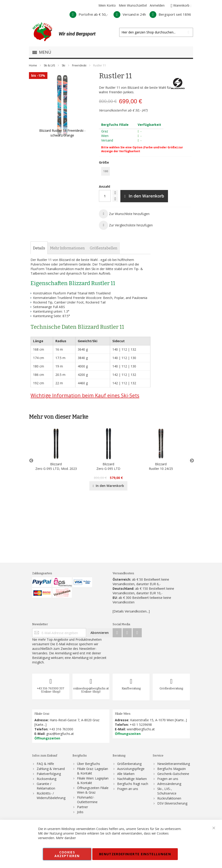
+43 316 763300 (61, 729)
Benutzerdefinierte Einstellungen (135, 854)
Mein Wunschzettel (133, 5)
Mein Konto (107, 5)
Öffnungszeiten (47, 738)
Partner (83, 807)
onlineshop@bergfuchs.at (91, 688)
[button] (124, 214)
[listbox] (145, 172)
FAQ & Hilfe (45, 764)
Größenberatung (171, 688)
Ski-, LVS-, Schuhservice (167, 791)
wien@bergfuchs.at (141, 729)
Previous (31, 461)
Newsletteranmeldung (174, 764)
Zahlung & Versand (51, 769)
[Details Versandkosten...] (131, 611)
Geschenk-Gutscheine (173, 774)
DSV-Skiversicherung (172, 803)
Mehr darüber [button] (66, 838)
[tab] (39, 248)
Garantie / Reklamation (46, 786)
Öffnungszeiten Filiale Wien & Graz (93, 790)
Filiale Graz (42, 714)
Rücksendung (46, 779)
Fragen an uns (128, 789)
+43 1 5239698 (141, 725)
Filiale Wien (123, 714)
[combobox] (156, 32)
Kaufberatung (131, 688)
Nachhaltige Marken (132, 779)
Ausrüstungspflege (131, 769)
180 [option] (106, 171)
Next (191, 461)
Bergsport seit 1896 (170, 14)
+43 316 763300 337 (51, 688)
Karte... (40, 725)
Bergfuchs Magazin (172, 769)
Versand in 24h (130, 14)
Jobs (80, 812)
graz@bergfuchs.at (60, 734)
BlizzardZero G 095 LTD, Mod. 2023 (56, 466)
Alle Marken (126, 774)
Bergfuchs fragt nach (133, 784)
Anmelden (157, 5)
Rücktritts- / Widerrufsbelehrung (51, 796)
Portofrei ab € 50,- (89, 14)
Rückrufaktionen (169, 798)
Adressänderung (169, 784)
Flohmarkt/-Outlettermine (87, 800)
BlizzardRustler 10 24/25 (161, 466)
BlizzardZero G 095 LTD (108, 466)
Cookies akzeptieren (67, 854)
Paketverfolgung (49, 774)
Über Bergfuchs (89, 764)
